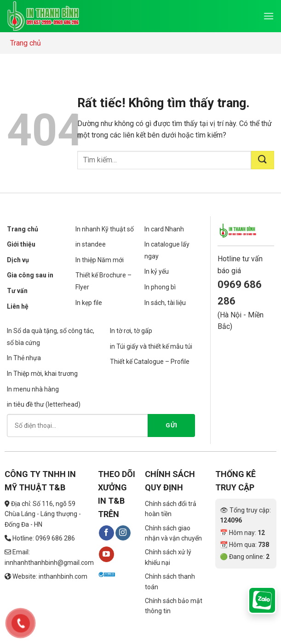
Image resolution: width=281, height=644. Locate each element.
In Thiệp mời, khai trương (42, 374)
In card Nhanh (164, 229)
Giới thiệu (21, 244)
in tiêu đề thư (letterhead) (44, 404)
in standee (91, 244)
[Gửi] (263, 160)
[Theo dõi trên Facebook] (106, 533)
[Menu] (269, 16)
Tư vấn (17, 291)
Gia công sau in (30, 275)
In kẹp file (89, 303)
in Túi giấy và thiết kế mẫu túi (151, 346)
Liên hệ (18, 306)
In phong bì (160, 287)
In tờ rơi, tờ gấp (131, 331)
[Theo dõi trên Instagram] (123, 533)
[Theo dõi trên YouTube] (106, 554)
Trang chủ (26, 43)
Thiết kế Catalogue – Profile (150, 362)
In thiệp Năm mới (100, 260)
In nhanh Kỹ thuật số (105, 229)
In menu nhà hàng (33, 389)
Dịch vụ (18, 260)
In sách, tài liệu (165, 303)
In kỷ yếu (157, 271)
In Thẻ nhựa (24, 358)
